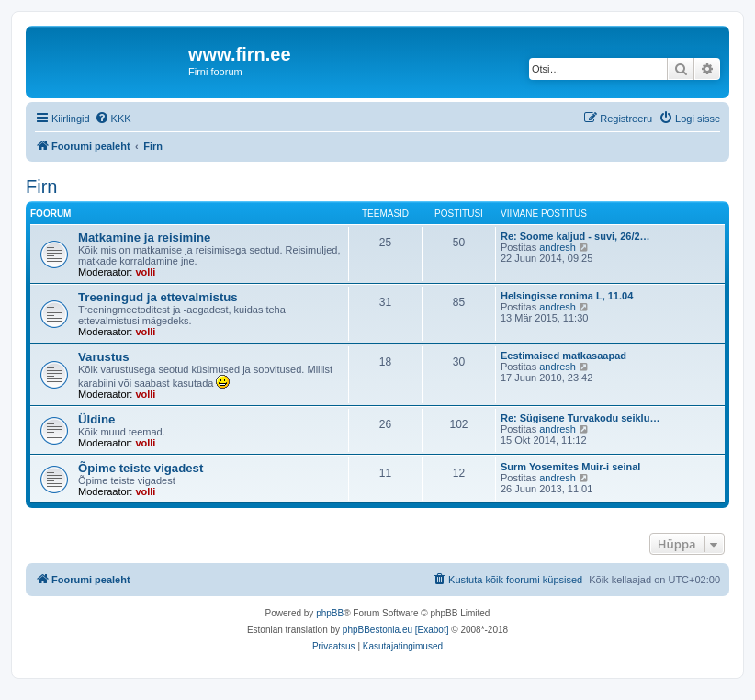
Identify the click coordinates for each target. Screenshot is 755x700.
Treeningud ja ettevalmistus (158, 297)
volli (145, 272)
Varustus (104, 357)
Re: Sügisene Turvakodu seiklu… (580, 418)
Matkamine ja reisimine (144, 237)
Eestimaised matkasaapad (563, 356)
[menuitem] (113, 119)
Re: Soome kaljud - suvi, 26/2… (575, 236)
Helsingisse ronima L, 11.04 (567, 296)
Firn (41, 186)
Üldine (96, 419)
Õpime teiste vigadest (141, 468)
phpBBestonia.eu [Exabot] (396, 630)
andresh (558, 247)
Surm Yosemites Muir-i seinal (570, 467)
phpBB (330, 613)
